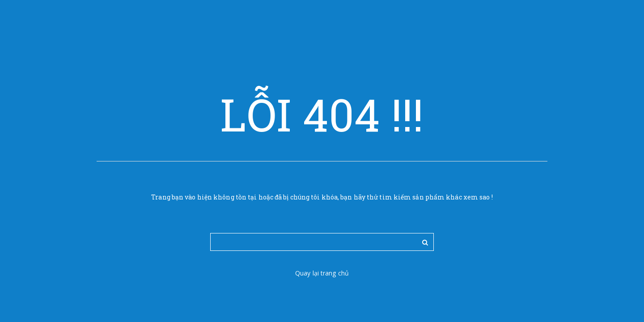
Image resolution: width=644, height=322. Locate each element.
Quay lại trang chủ (322, 273)
